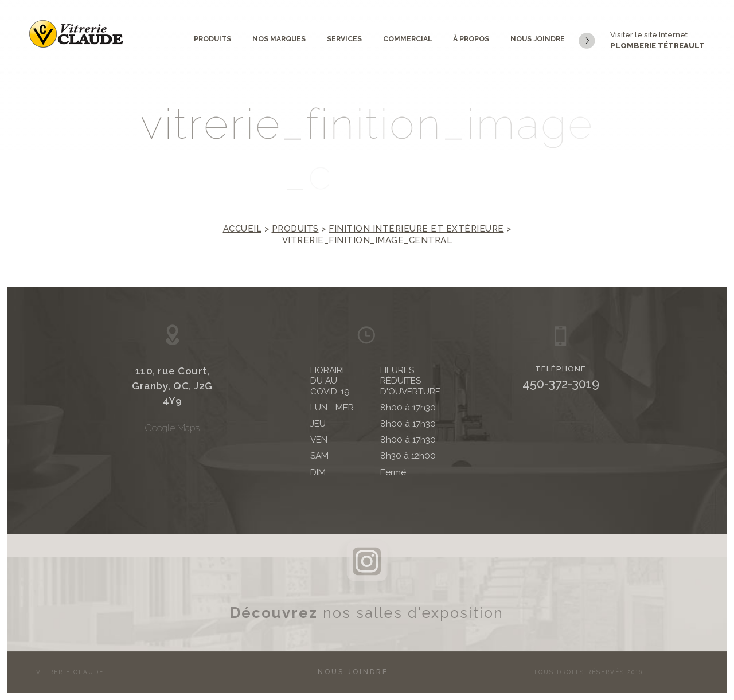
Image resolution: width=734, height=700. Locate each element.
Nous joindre (538, 39)
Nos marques (279, 39)
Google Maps (172, 428)
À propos (471, 39)
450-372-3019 (561, 384)
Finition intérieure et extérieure (416, 229)
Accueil (243, 229)
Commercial (408, 39)
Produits (212, 39)
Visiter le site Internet (642, 41)
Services (344, 39)
